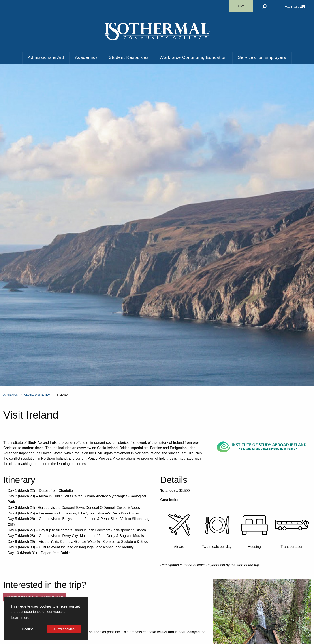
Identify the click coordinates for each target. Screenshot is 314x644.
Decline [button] (28, 629)
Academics (86, 57)
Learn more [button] (20, 618)
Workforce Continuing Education (193, 57)
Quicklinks (299, 7)
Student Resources (129, 57)
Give (241, 6)
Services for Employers (262, 57)
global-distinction (38, 395)
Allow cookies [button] (64, 629)
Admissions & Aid (46, 57)
